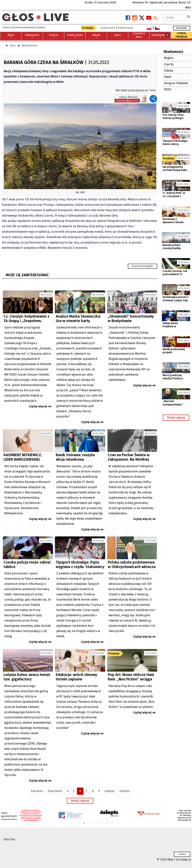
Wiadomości (30, 45)
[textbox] (175, 18)
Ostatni (124, 791)
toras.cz (186, 859)
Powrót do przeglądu (143, 266)
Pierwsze (37, 791)
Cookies (182, 854)
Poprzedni (55, 791)
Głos (13, 45)
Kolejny (110, 791)
